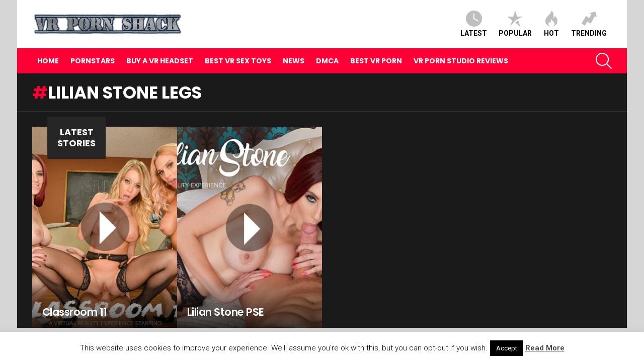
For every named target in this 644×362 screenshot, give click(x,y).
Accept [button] (507, 348)
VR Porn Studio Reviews (461, 61)
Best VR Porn (376, 61)
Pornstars (93, 61)
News (294, 61)
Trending (589, 24)
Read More (545, 348)
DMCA (327, 61)
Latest (474, 24)
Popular (515, 24)
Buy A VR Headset (160, 61)
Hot (551, 24)
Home (48, 61)
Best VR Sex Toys (238, 61)
